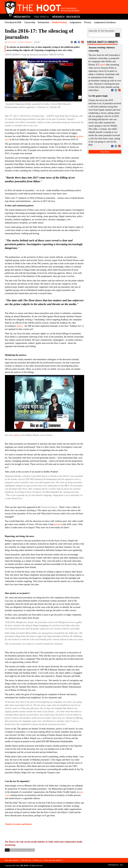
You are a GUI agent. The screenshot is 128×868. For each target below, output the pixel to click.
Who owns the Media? (53, 860)
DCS (122, 865)
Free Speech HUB (13, 22)
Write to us (38, 860)
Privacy (88, 22)
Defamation (44, 22)
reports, (20, 326)
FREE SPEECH (41, 17)
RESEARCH (58, 17)
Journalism (31, 850)
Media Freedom (59, 22)
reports (103, 65)
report (16, 435)
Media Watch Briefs (102, 42)
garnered (58, 524)
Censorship (30, 22)
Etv (80, 97)
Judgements (76, 22)
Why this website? (12, 860)
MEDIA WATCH (22, 17)
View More (105, 152)
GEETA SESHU (12, 42)
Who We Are (26, 860)
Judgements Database (105, 22)
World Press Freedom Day (18, 850)
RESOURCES (73, 17)
